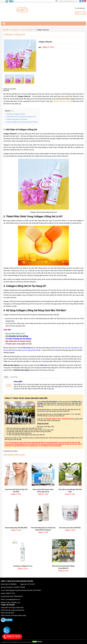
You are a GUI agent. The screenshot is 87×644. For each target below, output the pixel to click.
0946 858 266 (18, 596)
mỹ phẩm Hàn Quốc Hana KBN (63, 101)
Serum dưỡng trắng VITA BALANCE (16, 528)
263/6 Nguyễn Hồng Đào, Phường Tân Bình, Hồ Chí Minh (23, 590)
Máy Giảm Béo (57, 348)
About (6, 377)
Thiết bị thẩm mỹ (27, 348)
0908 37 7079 (10, 593)
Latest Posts (14, 377)
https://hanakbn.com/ (14, 603)
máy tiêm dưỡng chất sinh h (31, 350)
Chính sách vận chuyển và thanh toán (13, 610)
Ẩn (12, 111)
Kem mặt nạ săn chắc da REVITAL (70, 528)
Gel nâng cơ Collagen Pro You (23, 566)
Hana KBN (18, 382)
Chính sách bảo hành (8, 613)
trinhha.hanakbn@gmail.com (68, 1)
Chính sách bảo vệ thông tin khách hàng (13, 615)
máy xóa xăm (66, 348)
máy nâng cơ (75, 348)
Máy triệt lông (13, 350)
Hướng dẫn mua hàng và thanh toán (12, 607)
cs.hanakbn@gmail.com (13, 599)
